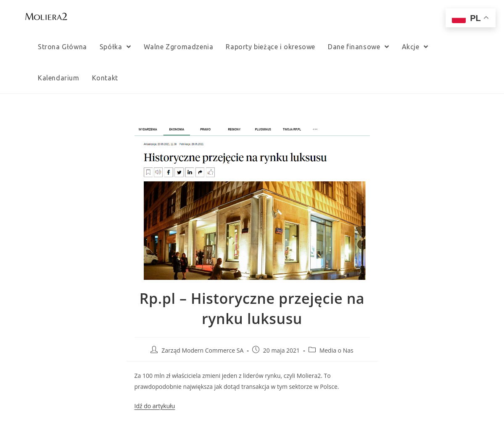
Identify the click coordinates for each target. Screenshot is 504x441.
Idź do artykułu (155, 406)
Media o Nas (336, 350)
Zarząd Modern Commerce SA (202, 350)
